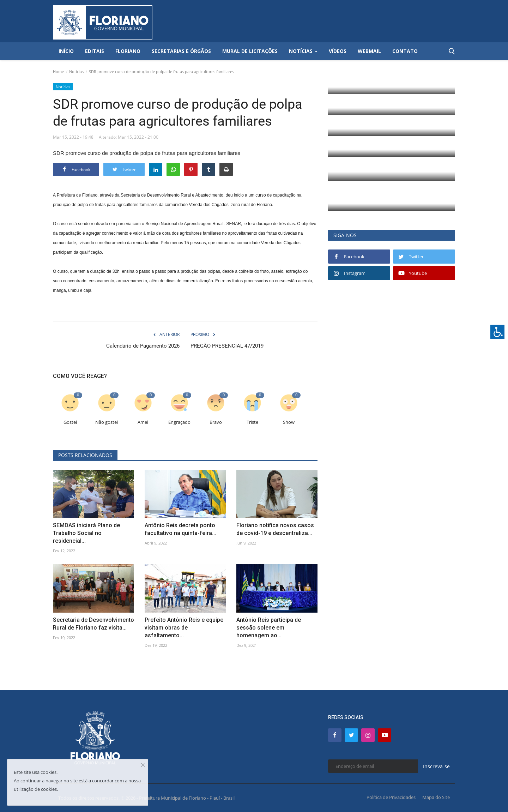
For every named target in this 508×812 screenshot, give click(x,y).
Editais (95, 51)
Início (66, 51)
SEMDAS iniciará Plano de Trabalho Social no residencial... (86, 533)
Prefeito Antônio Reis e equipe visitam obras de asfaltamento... (184, 628)
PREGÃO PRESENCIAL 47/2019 (227, 346)
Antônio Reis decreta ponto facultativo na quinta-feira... (180, 529)
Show (289, 422)
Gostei (70, 422)
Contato (405, 51)
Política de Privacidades (391, 797)
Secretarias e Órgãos (181, 51)
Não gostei (107, 422)
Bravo (216, 422)
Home (58, 71)
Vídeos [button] (338, 51)
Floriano (128, 51)
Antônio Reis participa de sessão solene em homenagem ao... (269, 628)
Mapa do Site (436, 797)
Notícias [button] (303, 51)
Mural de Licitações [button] (250, 51)
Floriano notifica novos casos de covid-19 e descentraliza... (275, 529)
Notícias (76, 71)
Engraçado (179, 422)
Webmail (369, 51)
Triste (252, 422)
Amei (143, 422)
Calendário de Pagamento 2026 (143, 346)
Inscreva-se (436, 766)
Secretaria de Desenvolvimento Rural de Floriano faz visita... (93, 624)
